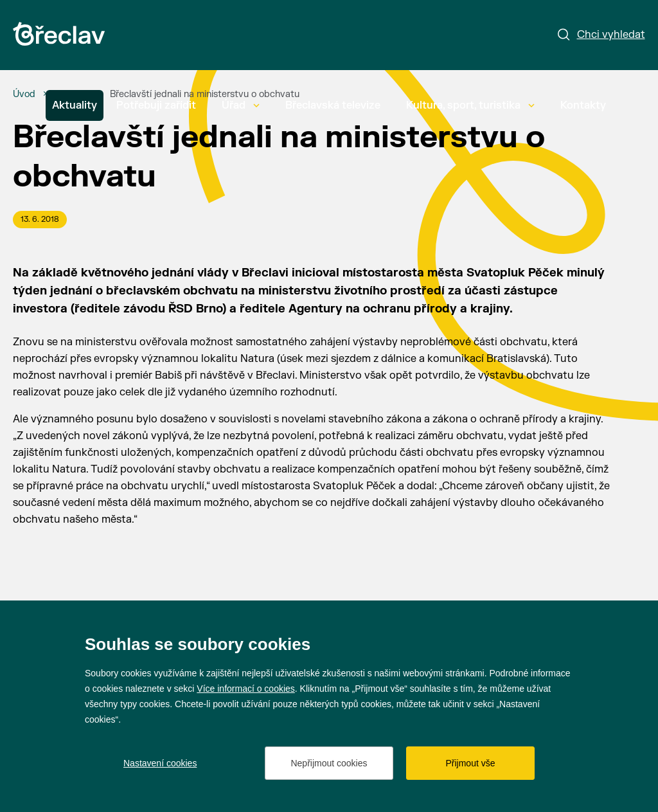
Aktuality (75, 105)
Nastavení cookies (160, 763)
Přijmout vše (470, 763)
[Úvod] (24, 95)
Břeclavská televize (333, 105)
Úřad (241, 105)
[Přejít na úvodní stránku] (59, 34)
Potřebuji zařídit (156, 105)
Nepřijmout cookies (329, 763)
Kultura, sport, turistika (470, 105)
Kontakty (583, 105)
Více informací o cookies (246, 689)
